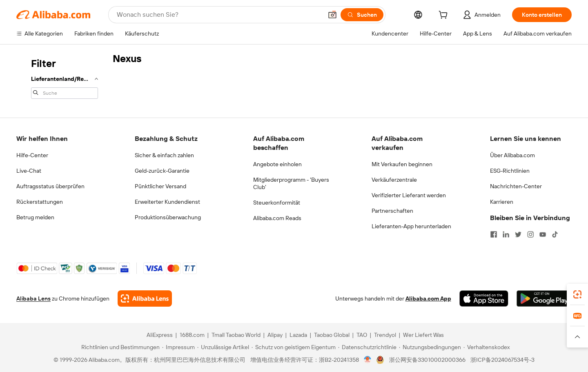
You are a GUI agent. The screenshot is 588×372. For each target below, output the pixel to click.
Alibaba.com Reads (277, 218)
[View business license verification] (368, 360)
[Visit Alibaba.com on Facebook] (494, 234)
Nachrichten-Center (516, 186)
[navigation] (62, 78)
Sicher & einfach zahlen (164, 155)
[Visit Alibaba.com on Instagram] (530, 234)
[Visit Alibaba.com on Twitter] (518, 234)
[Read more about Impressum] (178, 347)
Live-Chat (29, 171)
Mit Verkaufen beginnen (402, 164)
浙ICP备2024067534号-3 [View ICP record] (502, 360)
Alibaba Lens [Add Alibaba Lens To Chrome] (33, 298)
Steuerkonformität (277, 203)
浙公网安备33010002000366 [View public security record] (427, 360)
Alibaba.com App (428, 298)
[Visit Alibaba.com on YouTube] (543, 234)
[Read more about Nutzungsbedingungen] (430, 347)
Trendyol (385, 335)
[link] (577, 294)
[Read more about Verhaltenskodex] (487, 347)
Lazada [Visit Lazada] (298, 335)
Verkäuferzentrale (394, 180)
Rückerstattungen (40, 202)
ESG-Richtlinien (510, 171)
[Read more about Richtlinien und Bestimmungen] (119, 347)
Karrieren (502, 202)
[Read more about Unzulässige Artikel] (223, 347)
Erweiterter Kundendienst (167, 202)
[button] (332, 15)
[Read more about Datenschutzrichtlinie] (367, 347)
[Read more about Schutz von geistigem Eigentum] (294, 347)
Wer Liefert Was (423, 335)
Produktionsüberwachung (168, 217)
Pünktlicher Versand (160, 186)
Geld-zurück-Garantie (162, 171)
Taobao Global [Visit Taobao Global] (332, 335)
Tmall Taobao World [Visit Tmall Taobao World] (236, 335)
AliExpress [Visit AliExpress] (160, 335)
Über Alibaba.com (512, 155)
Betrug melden (35, 217)
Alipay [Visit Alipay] (275, 335)
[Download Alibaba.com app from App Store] (484, 298)
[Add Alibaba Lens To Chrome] (145, 298)
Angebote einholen (277, 164)
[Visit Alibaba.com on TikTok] (555, 234)
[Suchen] (362, 15)
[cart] (445, 16)
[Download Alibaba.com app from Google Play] (544, 298)
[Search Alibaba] (219, 15)
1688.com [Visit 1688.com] (192, 335)
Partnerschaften (392, 211)
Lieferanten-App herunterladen (411, 226)
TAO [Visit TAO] (362, 335)
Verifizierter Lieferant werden (409, 195)
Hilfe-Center (32, 155)
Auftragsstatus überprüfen (50, 186)
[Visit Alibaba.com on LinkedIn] (506, 234)
